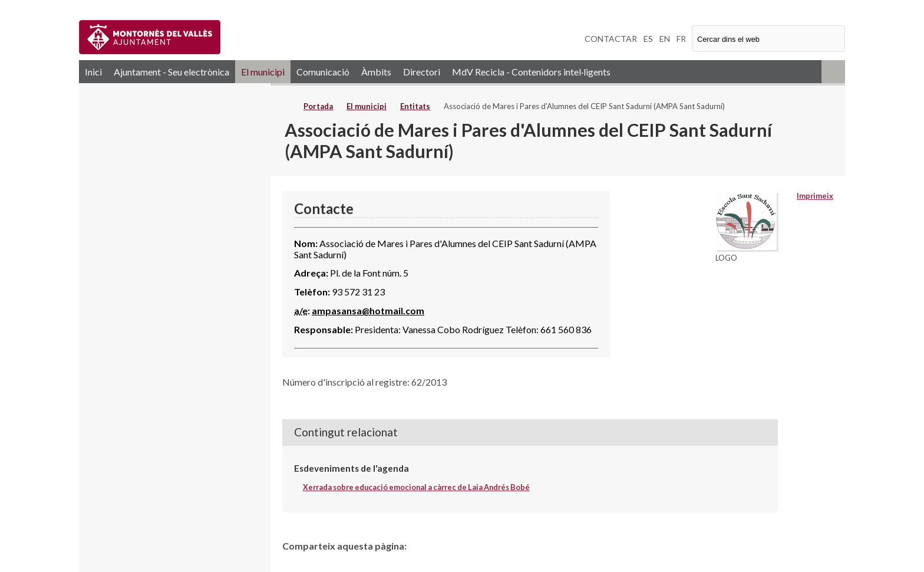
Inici (93, 72)
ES (648, 39)
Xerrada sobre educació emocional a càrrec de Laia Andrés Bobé (416, 487)
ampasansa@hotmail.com (368, 310)
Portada (318, 106)
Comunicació (323, 72)
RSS (833, 72)
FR (681, 39)
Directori (422, 72)
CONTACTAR (611, 39)
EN (665, 39)
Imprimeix (815, 196)
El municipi (263, 72)
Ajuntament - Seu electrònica (171, 72)
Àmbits (376, 72)
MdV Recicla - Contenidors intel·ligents (531, 72)
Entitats (415, 106)
